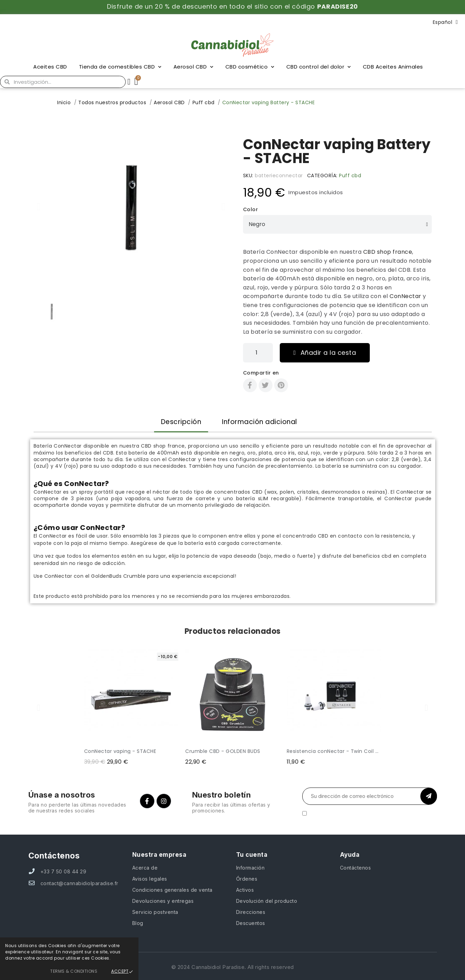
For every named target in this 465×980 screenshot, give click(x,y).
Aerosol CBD (194, 67)
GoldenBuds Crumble (118, 576)
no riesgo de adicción (97, 563)
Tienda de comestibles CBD (120, 67)
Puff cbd (350, 176)
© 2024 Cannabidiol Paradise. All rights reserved (233, 967)
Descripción (181, 422)
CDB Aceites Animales (393, 67)
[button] (39, 207)
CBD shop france (388, 252)
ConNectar (405, 296)
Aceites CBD (50, 67)
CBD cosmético (250, 67)
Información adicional (260, 422)
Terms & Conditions (74, 971)
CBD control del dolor (319, 67)
